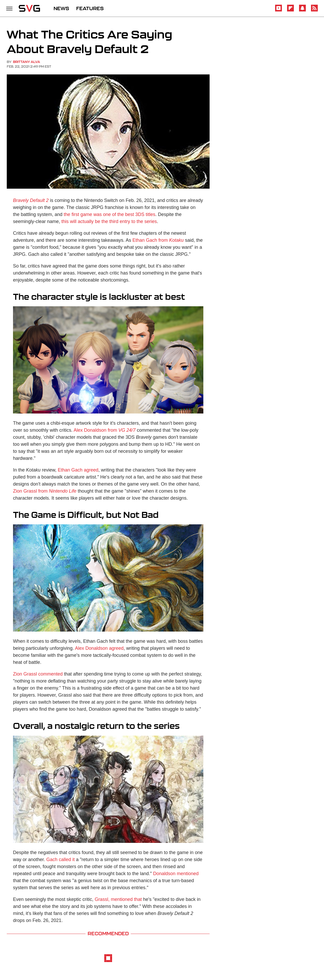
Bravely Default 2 (31, 200)
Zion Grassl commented (38, 674)
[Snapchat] (302, 11)
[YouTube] (278, 11)
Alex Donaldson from (105, 430)
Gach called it (60, 860)
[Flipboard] (290, 11)
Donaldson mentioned (176, 874)
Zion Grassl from (45, 491)
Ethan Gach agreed (78, 470)
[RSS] (314, 11)
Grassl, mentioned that (118, 899)
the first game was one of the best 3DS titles (109, 214)
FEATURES (90, 8)
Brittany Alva (27, 62)
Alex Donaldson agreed (99, 648)
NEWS (61, 8)
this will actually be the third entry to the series (109, 221)
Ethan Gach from (158, 240)
